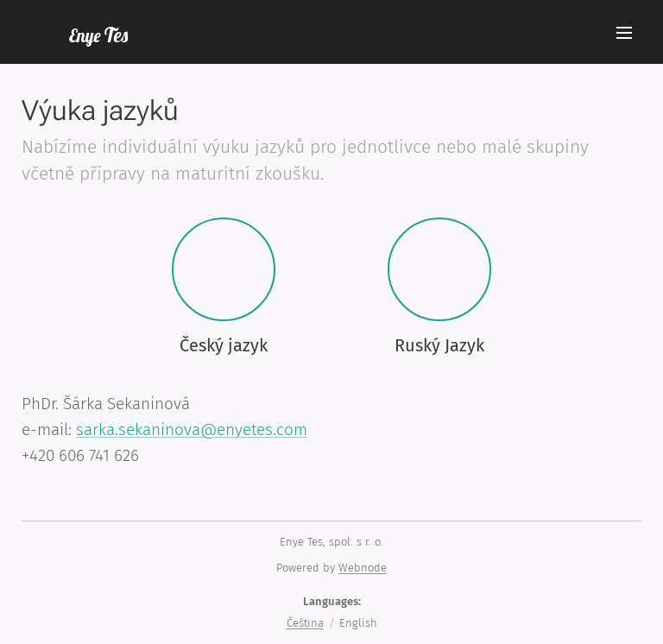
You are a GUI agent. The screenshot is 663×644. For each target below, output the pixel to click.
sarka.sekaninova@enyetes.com (192, 429)
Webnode (363, 568)
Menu (624, 33)
